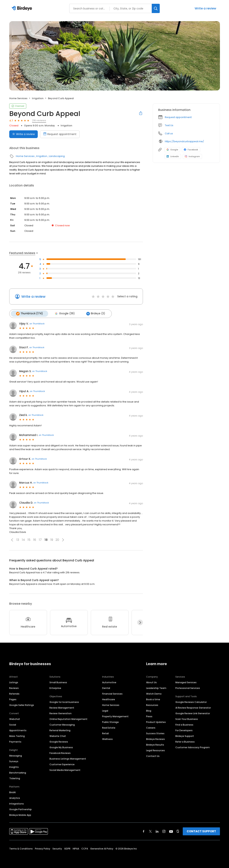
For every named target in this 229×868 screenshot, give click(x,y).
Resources (152, 705)
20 (57, 539)
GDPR (67, 848)
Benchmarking (18, 772)
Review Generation (61, 713)
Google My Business (61, 747)
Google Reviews (59, 741)
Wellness (107, 739)
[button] (12, 539)
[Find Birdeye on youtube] (171, 831)
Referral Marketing (60, 730)
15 (29, 539)
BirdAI (12, 792)
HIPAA (76, 848)
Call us (169, 133)
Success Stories (155, 733)
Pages (13, 699)
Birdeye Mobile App (20, 814)
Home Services (18, 98)
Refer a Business (185, 741)
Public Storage (110, 722)
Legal (105, 710)
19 (52, 539)
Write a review (205, 8)
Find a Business (184, 724)
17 (40, 539)
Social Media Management (65, 769)
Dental (106, 688)
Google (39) (63, 313)
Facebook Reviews (60, 752)
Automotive (109, 682)
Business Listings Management (68, 758)
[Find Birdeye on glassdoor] (178, 831)
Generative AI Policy (102, 848)
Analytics (15, 797)
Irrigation (38, 98)
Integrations (17, 803)
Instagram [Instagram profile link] (192, 156)
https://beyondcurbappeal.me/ (184, 141)
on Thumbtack (37, 323)
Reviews (14, 688)
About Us (151, 682)
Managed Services (186, 682)
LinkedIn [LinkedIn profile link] (173, 156)
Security (57, 848)
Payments (15, 741)
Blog (149, 710)
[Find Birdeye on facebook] (144, 831)
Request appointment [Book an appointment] (60, 134)
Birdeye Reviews (155, 739)
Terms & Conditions (21, 848)
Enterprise (55, 688)
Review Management (62, 707)
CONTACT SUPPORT (201, 831)
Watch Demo (154, 693)
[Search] (156, 8)
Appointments (18, 730)
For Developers (184, 730)
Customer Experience (62, 764)
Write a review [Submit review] (24, 134)
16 (35, 539)
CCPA (85, 848)
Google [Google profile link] (172, 150)
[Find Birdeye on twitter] (150, 831)
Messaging (16, 755)
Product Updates (156, 722)
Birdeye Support (185, 735)
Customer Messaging (62, 724)
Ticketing (15, 778)
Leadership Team (156, 688)
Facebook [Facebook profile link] (191, 150)
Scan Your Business (187, 718)
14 (23, 539)
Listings (14, 682)
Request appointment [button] (178, 117)
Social (13, 724)
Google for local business (64, 701)
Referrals (14, 693)
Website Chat (58, 735)
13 (18, 539)
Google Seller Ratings (22, 705)
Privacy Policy (43, 848)
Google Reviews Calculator (191, 701)
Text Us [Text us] (169, 125)
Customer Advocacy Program (193, 747)
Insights (14, 766)
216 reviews (39, 120)
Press (149, 716)
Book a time (153, 699)
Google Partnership (20, 809)
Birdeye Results (155, 744)
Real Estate (109, 727)
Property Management (115, 716)
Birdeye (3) (94, 313)
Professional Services (188, 688)
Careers (151, 727)
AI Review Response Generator (193, 707)
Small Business (58, 682)
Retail (105, 733)
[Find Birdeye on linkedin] (157, 831)
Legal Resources (155, 750)
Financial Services (112, 693)
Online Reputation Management (68, 718)
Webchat (15, 718)
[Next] (140, 622)
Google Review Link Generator (193, 713)
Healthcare (109, 699)
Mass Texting (17, 735)
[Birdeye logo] (23, 9)
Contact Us (153, 756)
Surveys (14, 761)
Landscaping (57, 156)
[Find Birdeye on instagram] (164, 831)
